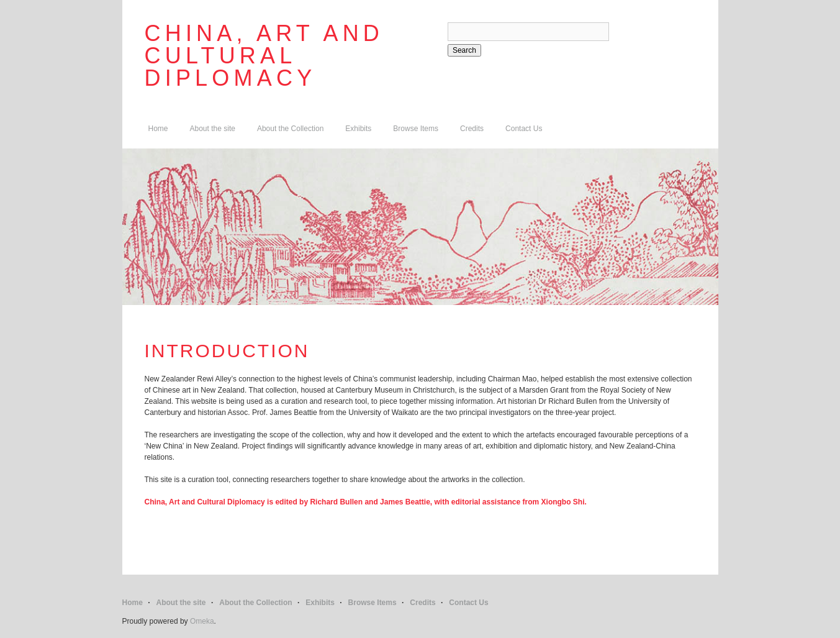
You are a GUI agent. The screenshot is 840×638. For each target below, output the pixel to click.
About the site (213, 129)
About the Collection (290, 129)
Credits (472, 129)
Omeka (202, 621)
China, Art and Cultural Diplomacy (264, 56)
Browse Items (416, 129)
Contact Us (524, 129)
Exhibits (358, 129)
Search (464, 50)
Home (158, 129)
